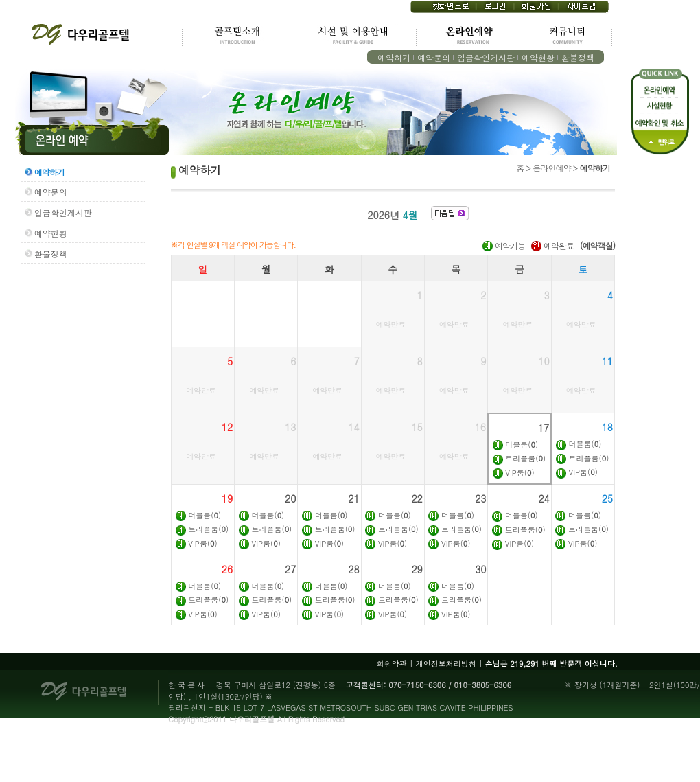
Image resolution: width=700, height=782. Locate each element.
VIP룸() (520, 473)
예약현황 (538, 57)
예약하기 (394, 57)
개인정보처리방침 (446, 664)
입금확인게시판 (486, 57)
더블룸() (522, 445)
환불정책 (578, 57)
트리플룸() (525, 458)
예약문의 (434, 57)
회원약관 (392, 664)
